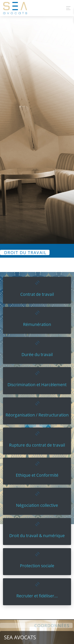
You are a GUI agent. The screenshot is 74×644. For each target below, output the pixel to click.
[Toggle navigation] (67, 8)
